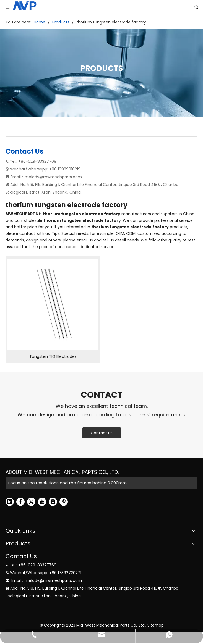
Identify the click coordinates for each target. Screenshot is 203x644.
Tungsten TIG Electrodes (53, 356)
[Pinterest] (64, 502)
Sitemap (156, 625)
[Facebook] (20, 502)
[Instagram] (53, 502)
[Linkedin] (10, 502)
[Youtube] (42, 502)
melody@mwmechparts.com (53, 177)
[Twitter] (31, 502)
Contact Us (102, 433)
